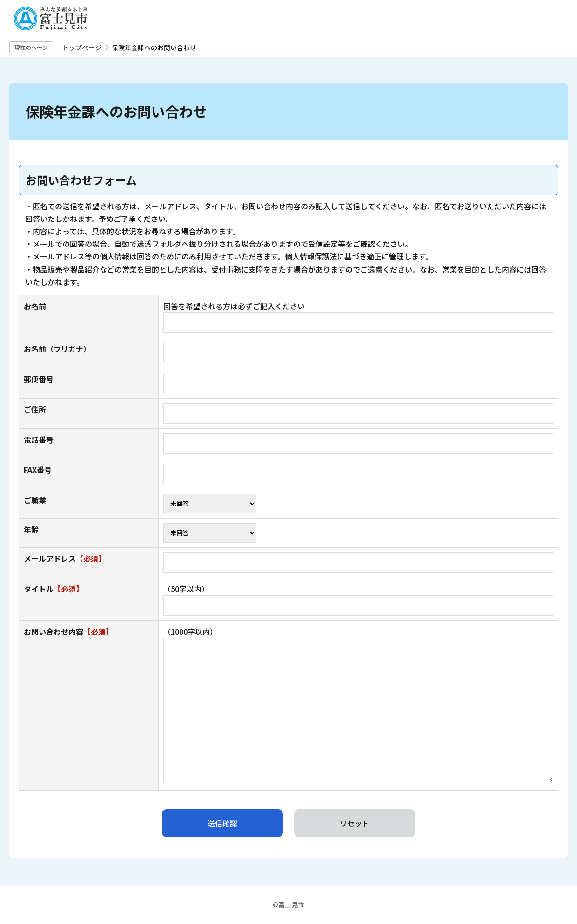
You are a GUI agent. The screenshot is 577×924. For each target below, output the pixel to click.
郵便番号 (39, 379)
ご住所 (35, 409)
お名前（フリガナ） (57, 349)
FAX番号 (38, 470)
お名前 (35, 306)
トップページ (82, 47)
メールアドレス (65, 558)
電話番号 (39, 439)
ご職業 (35, 500)
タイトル (54, 589)
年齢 (31, 529)
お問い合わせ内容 (68, 632)
